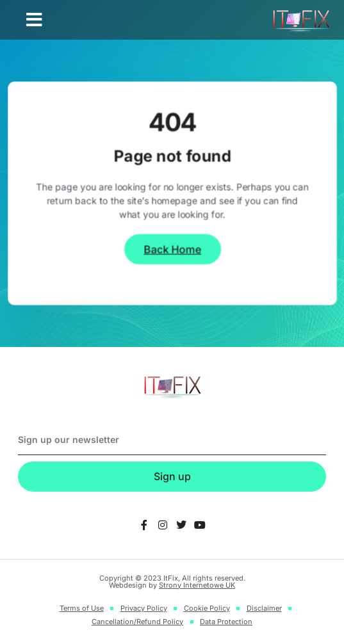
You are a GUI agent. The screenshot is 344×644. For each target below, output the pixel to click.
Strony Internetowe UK (197, 585)
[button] (34, 20)
